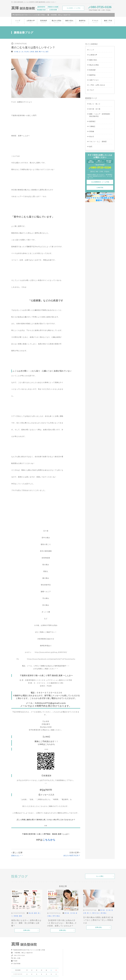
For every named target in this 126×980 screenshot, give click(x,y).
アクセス (95, 21)
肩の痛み (104, 913)
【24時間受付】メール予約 (100, 182)
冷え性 (27, 52)
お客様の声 (31, 21)
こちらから (49, 840)
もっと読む (100, 876)
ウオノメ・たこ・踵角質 (98, 142)
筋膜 (36, 52)
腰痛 (20, 916)
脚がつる (42, 52)
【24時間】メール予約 (73, 8)
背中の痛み (56, 916)
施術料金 (82, 21)
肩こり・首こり (95, 104)
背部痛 (16, 916)
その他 (16, 52)
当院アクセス (94, 80)
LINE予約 (100, 188)
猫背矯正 (92, 121)
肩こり (89, 913)
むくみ (21, 52)
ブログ (92, 90)
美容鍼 (92, 131)
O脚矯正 (92, 126)
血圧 (47, 52)
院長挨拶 (44, 21)
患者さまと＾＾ (17, 856)
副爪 (91, 147)
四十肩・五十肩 (95, 109)
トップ (18, 21)
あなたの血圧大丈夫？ (72, 855)
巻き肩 (31, 913)
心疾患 (32, 52)
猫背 (35, 913)
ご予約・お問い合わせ (97, 85)
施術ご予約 (108, 21)
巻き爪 (92, 137)
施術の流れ (69, 21)
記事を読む (27, 930)
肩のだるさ (96, 913)
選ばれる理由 (57, 21)
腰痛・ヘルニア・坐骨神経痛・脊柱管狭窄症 (100, 115)
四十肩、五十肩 (70, 913)
